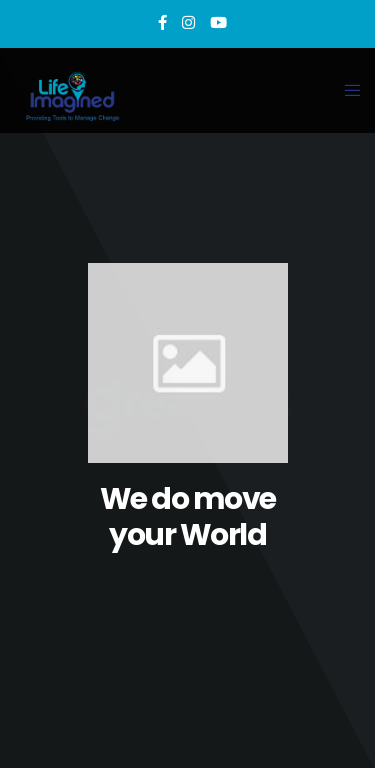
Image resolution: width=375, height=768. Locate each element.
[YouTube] (218, 22)
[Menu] (346, 90)
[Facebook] (162, 22)
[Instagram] (188, 22)
